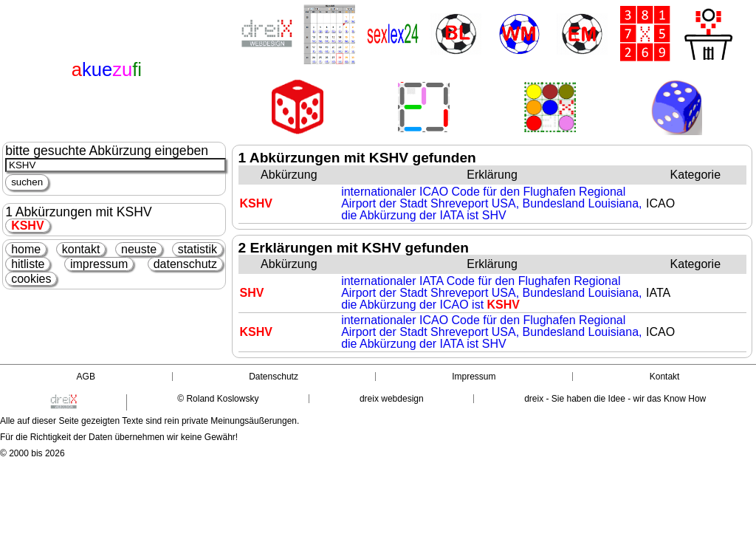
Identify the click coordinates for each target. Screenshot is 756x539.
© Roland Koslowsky (218, 399)
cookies (31, 279)
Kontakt (665, 377)
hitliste (28, 264)
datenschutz (185, 264)
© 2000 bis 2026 (32, 453)
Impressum (474, 377)
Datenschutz (274, 377)
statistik (197, 249)
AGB (86, 377)
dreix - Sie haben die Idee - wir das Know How (615, 399)
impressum (99, 264)
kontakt (81, 249)
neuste (139, 249)
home (26, 249)
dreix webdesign (392, 399)
